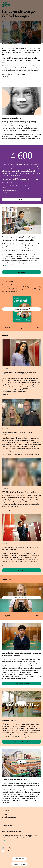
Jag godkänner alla (19, 864)
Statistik (7, 851)
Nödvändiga (8, 848)
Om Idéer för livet (7, 826)
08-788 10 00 (6, 814)
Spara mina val (19, 859)
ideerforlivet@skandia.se (9, 817)
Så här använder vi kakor (9, 841)
